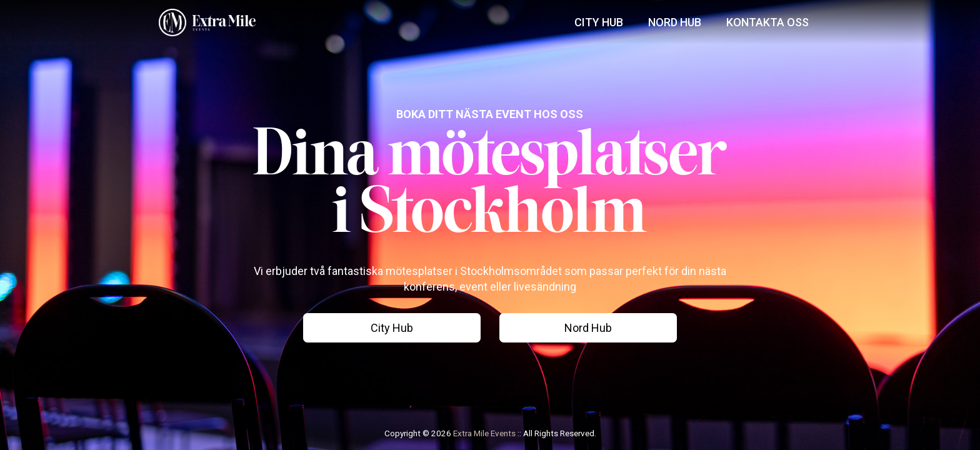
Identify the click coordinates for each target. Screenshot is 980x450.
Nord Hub (675, 22)
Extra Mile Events (484, 433)
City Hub (599, 22)
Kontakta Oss (767, 22)
